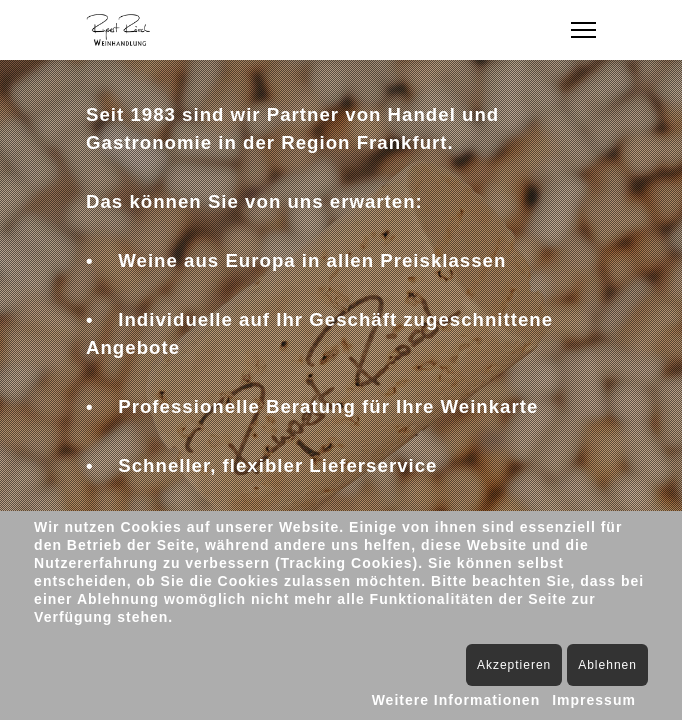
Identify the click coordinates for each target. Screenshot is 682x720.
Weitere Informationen (456, 700)
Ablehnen (607, 665)
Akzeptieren (514, 665)
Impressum (594, 700)
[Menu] (583, 30)
